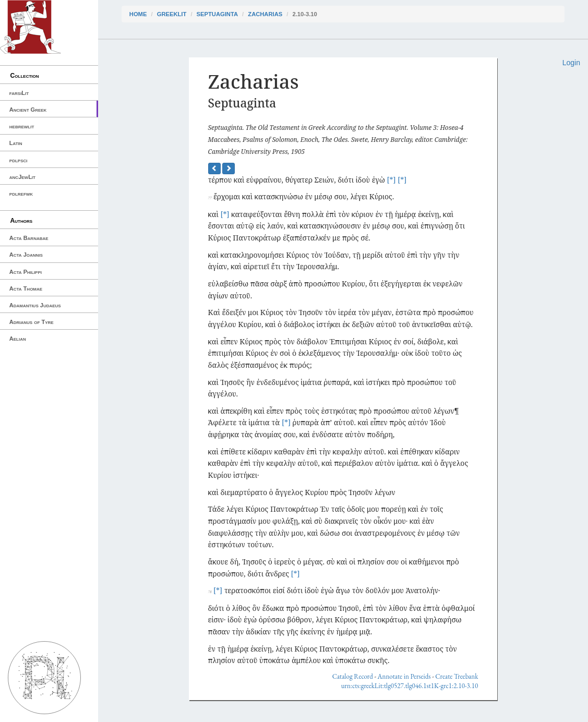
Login (571, 63)
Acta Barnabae (29, 238)
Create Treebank (457, 676)
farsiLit (19, 93)
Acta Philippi (26, 272)
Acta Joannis (26, 255)
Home (138, 14)
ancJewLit (22, 177)
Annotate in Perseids (404, 676)
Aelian (18, 339)
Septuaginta (217, 14)
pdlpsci (19, 160)
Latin (16, 143)
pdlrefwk (21, 194)
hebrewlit (22, 126)
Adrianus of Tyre (32, 322)
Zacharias (265, 14)
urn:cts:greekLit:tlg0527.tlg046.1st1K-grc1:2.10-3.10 (410, 686)
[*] (391, 180)
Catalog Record (353, 676)
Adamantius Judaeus (35, 305)
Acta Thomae (26, 288)
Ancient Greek (28, 110)
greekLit (172, 14)
